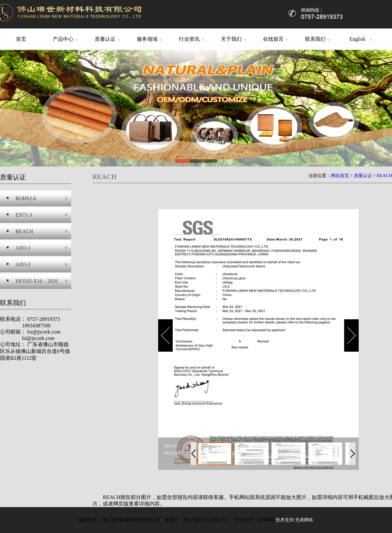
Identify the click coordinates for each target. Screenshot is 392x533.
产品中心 (63, 39)
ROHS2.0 (26, 198)
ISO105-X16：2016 (37, 281)
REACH (24, 231)
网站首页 (340, 176)
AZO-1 (23, 248)
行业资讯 (189, 39)
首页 (21, 39)
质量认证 (105, 39)
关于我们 (231, 39)
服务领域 (147, 39)
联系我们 (315, 39)
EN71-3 (24, 215)
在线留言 (273, 39)
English (358, 39)
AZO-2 (23, 264)
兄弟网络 (304, 520)
